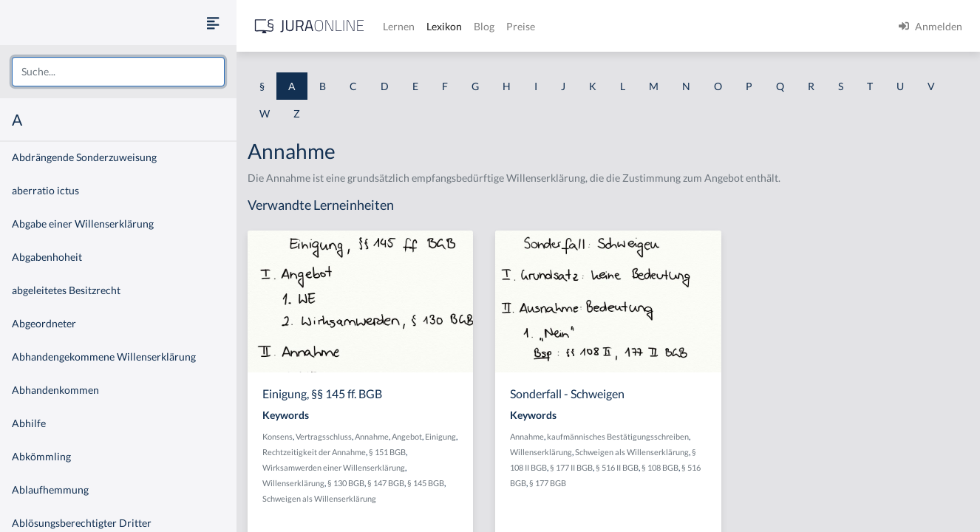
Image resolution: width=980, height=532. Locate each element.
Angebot (407, 436)
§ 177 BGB (548, 483)
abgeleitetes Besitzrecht (66, 290)
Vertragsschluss (324, 436)
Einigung (440, 436)
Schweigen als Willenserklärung (319, 498)
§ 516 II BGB (617, 467)
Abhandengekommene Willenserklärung (104, 357)
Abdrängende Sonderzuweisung (84, 157)
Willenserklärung (293, 483)
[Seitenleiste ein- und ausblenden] (213, 23)
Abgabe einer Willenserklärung (83, 224)
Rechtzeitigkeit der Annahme (314, 452)
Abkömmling (41, 456)
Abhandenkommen (55, 390)
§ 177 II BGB (571, 467)
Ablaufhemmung (50, 490)
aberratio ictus (45, 190)
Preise (521, 26)
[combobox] (118, 72)
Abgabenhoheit (47, 257)
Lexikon (444, 26)
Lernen (399, 26)
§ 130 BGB (346, 483)
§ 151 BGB (387, 452)
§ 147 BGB (386, 483)
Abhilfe (29, 423)
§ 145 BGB (426, 483)
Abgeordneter (44, 323)
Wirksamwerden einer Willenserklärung (334, 467)
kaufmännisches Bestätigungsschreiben (618, 436)
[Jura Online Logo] (310, 26)
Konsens (278, 436)
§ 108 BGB (660, 467)
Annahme (372, 436)
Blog (484, 26)
